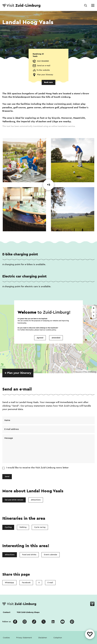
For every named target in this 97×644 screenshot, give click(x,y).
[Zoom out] (94, 312)
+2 (49, 185)
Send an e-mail (44, 66)
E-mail (50, 583)
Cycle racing (40, 527)
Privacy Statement (24, 638)
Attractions (36, 500)
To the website (43, 70)
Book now (49, 82)
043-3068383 (43, 61)
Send (7, 477)
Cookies (6, 638)
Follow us (7, 622)
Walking (23, 527)
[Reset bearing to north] (94, 316)
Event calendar (51, 555)
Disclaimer (43, 638)
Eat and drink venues (14, 500)
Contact (7, 612)
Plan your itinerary (45, 75)
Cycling (8, 527)
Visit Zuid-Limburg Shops (28, 612)
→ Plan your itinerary (18, 373)
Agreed (40, 338)
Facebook (26, 583)
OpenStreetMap (81, 372)
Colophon (58, 638)
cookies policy (51, 330)
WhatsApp (9, 583)
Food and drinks (29, 555)
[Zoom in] (94, 308)
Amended (56, 338)
